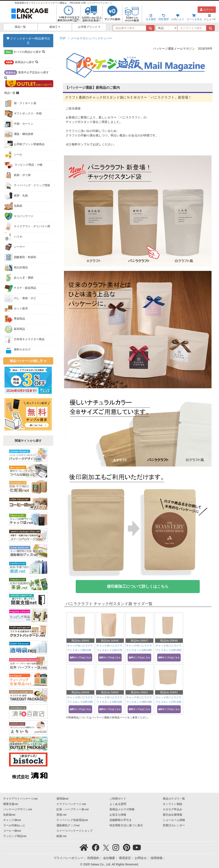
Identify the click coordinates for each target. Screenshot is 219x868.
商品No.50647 (139, 641)
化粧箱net (9, 815)
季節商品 (15, 319)
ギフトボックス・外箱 (23, 114)
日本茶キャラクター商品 (24, 340)
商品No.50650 (110, 692)
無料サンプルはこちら (80, 658)
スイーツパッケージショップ (75, 831)
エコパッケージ (19, 216)
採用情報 (157, 858)
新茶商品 (15, 329)
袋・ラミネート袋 (20, 103)
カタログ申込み (172, 809)
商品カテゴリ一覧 (174, 799)
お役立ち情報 (118, 815)
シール (13, 155)
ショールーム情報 (174, 820)
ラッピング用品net (15, 836)
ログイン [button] (207, 10)
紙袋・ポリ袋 (17, 175)
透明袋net (63, 799)
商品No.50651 (139, 692)
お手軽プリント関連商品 (24, 145)
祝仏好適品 (16, 268)
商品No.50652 (169, 692)
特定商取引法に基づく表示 (126, 825)
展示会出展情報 (172, 815)
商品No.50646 (110, 641)
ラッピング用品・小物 (23, 165)
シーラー (15, 247)
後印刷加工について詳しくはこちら (138, 586)
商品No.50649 (80, 692)
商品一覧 (20, 27)
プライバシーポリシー (68, 858)
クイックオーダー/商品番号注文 (28, 41)
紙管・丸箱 (16, 196)
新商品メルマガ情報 (122, 809)
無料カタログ (17, 350)
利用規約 (93, 858)
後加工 (55, 27)
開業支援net (11, 804)
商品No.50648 (169, 641)
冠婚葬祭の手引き (121, 820)
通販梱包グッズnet (68, 825)
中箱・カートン (19, 124)
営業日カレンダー (174, 825)
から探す (25, 52)
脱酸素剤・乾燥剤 (20, 257)
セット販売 (16, 309)
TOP (63, 38)
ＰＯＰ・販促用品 (20, 288)
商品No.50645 (80, 641)
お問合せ (141, 858)
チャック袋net (12, 820)
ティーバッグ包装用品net (72, 820)
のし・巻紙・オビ (20, 298)
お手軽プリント (89, 27)
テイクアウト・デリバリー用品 (27, 228)
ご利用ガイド (118, 799)
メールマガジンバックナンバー (92, 38)
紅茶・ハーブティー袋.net (73, 809)
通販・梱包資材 (19, 134)
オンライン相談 (172, 804)
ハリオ (13, 237)
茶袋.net (61, 815)
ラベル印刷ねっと (14, 825)
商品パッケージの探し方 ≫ (28, 361)
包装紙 (13, 206)
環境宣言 (125, 858)
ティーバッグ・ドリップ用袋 (27, 186)
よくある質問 (118, 804)
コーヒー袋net (12, 831)
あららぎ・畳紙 (19, 278)
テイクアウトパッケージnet (20, 799)
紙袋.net (61, 836)
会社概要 (109, 858)
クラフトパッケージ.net (71, 804)
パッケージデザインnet (18, 809)
